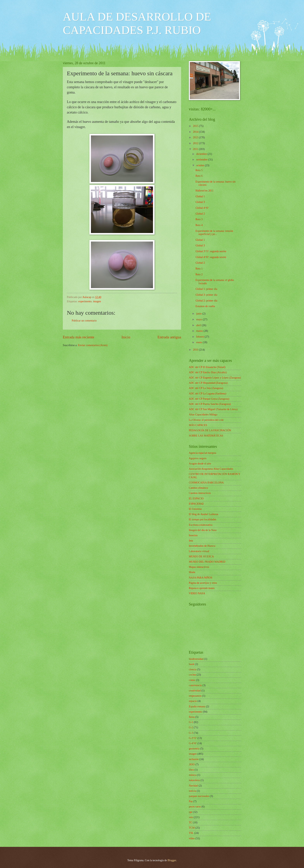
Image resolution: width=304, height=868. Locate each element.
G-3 (191, 733)
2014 (196, 132)
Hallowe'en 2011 (204, 191)
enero (199, 342)
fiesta (192, 717)
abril (199, 325)
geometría (194, 749)
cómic (192, 680)
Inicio (126, 337)
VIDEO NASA (197, 593)
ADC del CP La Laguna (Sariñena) (208, 394)
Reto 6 (199, 176)
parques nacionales (199, 796)
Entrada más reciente (79, 337)
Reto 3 (199, 219)
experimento (85, 301)
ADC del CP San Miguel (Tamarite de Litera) (213, 409)
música (193, 775)
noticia (193, 791)
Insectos (193, 535)
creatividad (195, 691)
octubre (201, 165)
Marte (192, 572)
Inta (191, 541)
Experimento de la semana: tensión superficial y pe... (214, 233)
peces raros (195, 807)
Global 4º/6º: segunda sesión (211, 257)
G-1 (191, 722)
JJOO (192, 764)
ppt (191, 812)
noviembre (202, 160)
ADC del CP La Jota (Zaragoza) (206, 388)
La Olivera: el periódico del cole (206, 420)
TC (191, 823)
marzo (200, 331)
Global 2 (200, 214)
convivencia (195, 685)
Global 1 (200, 196)
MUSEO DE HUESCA (201, 557)
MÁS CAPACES (198, 425)
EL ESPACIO (196, 499)
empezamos (195, 696)
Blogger (172, 860)
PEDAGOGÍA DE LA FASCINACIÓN (210, 430)
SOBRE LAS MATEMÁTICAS (206, 436)
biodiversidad (196, 659)
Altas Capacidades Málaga (203, 415)
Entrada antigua (169, 337)
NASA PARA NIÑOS (201, 578)
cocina (192, 675)
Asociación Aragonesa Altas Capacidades (211, 469)
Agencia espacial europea (203, 453)
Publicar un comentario (84, 321)
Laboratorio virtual (199, 551)
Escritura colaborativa (201, 525)
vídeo (192, 838)
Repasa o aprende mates (202, 588)
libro (191, 770)
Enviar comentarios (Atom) (93, 345)
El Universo (195, 509)
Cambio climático (198, 488)
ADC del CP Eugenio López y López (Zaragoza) (215, 378)
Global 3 (200, 202)
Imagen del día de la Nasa (203, 530)
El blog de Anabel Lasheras (204, 514)
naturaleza (194, 780)
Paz (191, 801)
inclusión (194, 759)
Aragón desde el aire (200, 464)
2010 (196, 350)
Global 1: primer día (206, 289)
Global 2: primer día (206, 301)
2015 (196, 126)
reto (191, 817)
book (192, 664)
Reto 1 (199, 269)
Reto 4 (199, 225)
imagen (97, 301)
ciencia (193, 669)
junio (199, 314)
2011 (196, 149)
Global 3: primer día (206, 295)
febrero (200, 337)
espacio (193, 701)
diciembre (202, 154)
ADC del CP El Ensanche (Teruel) (207, 367)
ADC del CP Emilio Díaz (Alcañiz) (208, 372)
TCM (192, 828)
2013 (196, 137)
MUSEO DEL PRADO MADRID (207, 562)
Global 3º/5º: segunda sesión (211, 251)
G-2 (191, 727)
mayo (199, 319)
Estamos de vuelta (205, 306)
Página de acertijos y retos (203, 583)
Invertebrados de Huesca (202, 546)
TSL (191, 833)
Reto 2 (199, 274)
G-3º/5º (193, 738)
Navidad (193, 786)
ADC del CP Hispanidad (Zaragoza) (208, 383)
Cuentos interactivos (200, 493)
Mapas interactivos (199, 567)
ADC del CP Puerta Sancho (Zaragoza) (210, 404)
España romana (197, 706)
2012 (196, 143)
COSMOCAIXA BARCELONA (206, 483)
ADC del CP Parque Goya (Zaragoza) (209, 399)
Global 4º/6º (202, 208)
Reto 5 (199, 170)
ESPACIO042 (196, 504)
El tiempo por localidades (203, 519)
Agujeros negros (198, 458)
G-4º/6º (193, 743)
